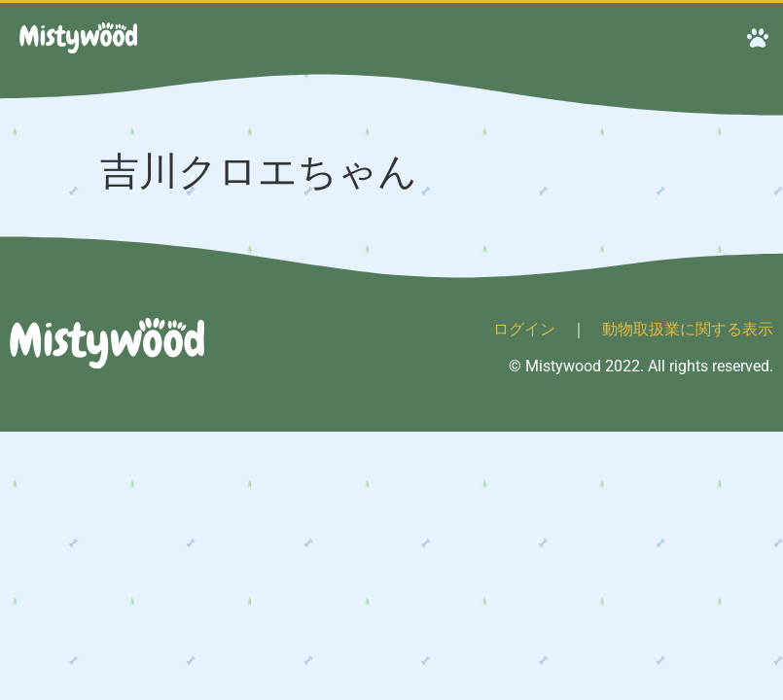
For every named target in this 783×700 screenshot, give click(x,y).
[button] (757, 37)
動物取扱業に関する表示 (688, 329)
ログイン (524, 329)
